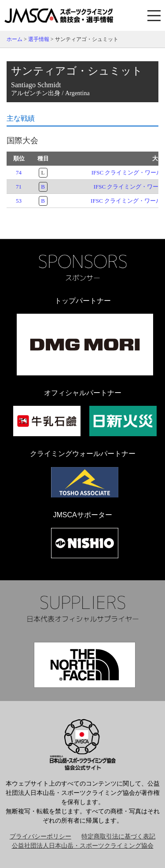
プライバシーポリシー (40, 836)
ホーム (15, 39)
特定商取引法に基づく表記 (118, 836)
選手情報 (39, 39)
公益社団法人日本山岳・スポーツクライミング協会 (83, 846)
